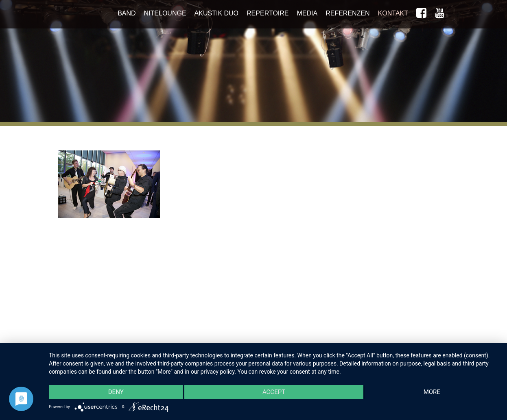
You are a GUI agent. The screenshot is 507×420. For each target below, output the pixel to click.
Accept (274, 392)
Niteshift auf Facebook (421, 15)
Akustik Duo (216, 13)
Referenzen (347, 13)
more (432, 392)
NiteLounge (165, 13)
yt (440, 15)
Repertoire (268, 13)
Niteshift (101, 16)
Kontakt (393, 13)
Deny (116, 392)
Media (307, 13)
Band (127, 13)
